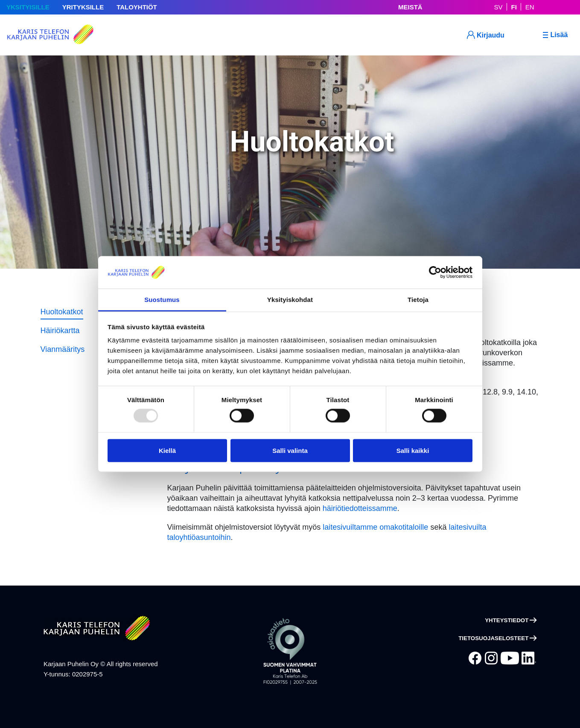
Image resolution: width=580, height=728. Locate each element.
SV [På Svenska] (498, 7)
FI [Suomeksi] (514, 7)
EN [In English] (530, 7)
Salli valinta (290, 451)
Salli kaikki (413, 451)
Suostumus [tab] (162, 300)
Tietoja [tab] (418, 300)
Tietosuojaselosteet (493, 638)
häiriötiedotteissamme (360, 508)
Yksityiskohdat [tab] (290, 300)
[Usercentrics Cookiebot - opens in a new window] (435, 272)
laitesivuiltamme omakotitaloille (375, 527)
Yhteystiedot (507, 620)
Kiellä (167, 451)
